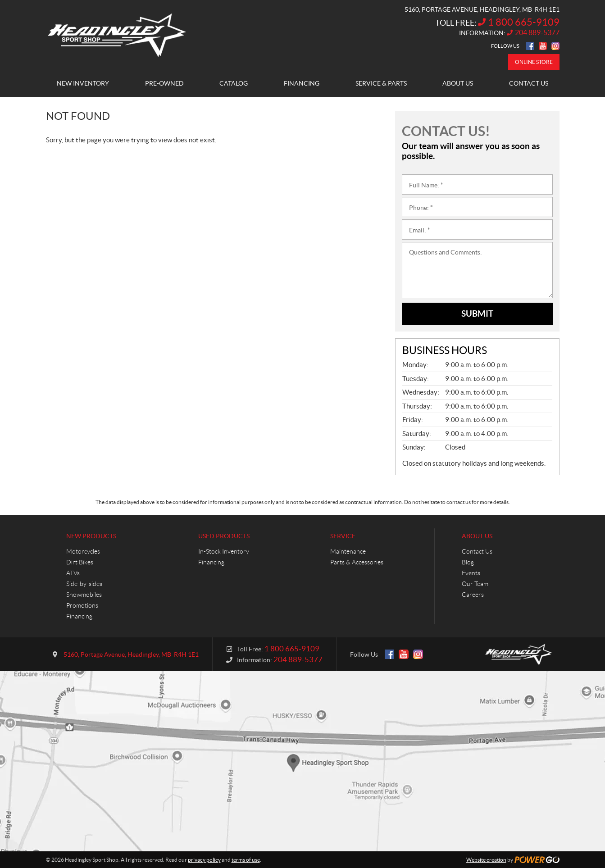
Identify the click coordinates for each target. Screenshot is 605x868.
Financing (79, 616)
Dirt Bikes (80, 562)
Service (343, 536)
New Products (91, 536)
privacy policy (204, 860)
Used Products (224, 536)
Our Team (475, 584)
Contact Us (477, 551)
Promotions (82, 605)
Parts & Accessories (357, 562)
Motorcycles (83, 551)
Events (471, 573)
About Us (477, 536)
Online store (534, 62)
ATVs (73, 573)
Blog (468, 562)
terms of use (246, 860)
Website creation (486, 860)
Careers (473, 595)
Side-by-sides (84, 584)
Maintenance (348, 551)
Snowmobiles (84, 595)
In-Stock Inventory (224, 551)
